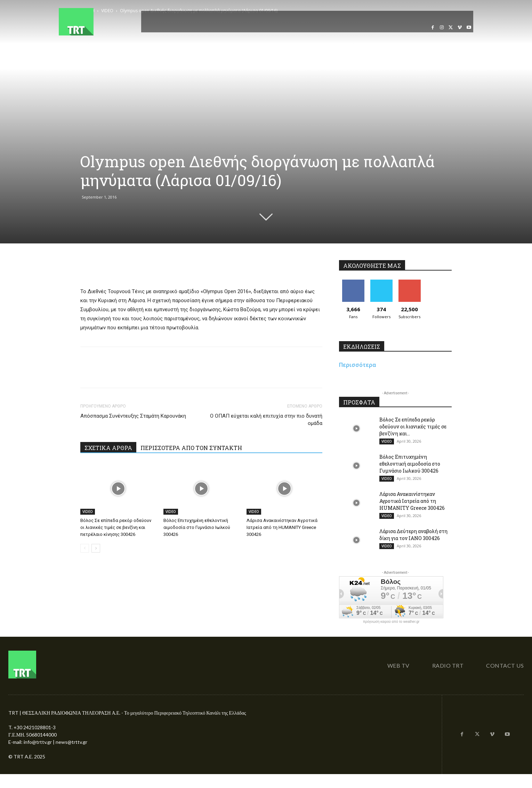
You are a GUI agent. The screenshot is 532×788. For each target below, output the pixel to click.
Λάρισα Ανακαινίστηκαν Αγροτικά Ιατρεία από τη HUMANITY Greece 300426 (282, 527)
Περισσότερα (358, 365)
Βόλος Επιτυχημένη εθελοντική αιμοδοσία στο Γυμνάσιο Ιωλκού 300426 (197, 527)
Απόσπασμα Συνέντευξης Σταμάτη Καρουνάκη (133, 416)
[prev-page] (85, 548)
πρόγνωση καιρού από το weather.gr (391, 622)
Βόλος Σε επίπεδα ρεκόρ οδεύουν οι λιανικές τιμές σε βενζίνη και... (413, 427)
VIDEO (88, 512)
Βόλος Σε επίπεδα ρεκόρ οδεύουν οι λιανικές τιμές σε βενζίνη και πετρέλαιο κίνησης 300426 (116, 527)
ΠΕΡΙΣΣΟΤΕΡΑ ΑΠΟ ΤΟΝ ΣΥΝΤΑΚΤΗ (191, 448)
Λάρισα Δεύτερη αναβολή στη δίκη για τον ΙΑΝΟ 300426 (413, 535)
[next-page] (96, 548)
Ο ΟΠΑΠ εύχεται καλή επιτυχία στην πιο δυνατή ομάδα (266, 420)
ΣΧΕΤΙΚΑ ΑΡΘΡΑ (108, 448)
